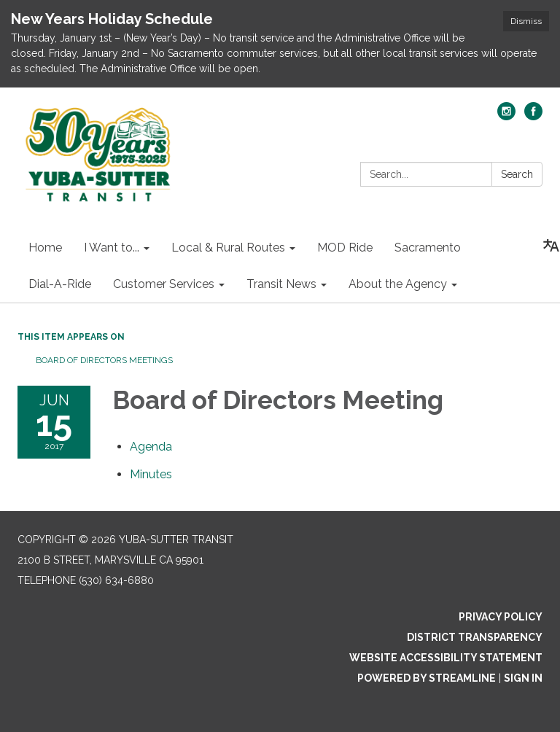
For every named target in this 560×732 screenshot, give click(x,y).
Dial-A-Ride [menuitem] (60, 284)
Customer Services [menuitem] (164, 284)
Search (517, 174)
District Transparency (475, 637)
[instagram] (506, 116)
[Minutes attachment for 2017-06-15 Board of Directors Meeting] (151, 474)
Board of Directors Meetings (104, 360)
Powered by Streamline (427, 678)
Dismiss (526, 21)
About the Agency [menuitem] (398, 284)
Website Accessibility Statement (446, 658)
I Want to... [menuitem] (112, 248)
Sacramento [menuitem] (428, 248)
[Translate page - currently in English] (551, 246)
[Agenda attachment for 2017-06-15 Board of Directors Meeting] (151, 447)
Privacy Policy (501, 617)
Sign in (523, 678)
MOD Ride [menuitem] (345, 248)
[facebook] (533, 116)
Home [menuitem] (45, 248)
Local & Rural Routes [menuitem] (228, 248)
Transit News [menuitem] (281, 284)
